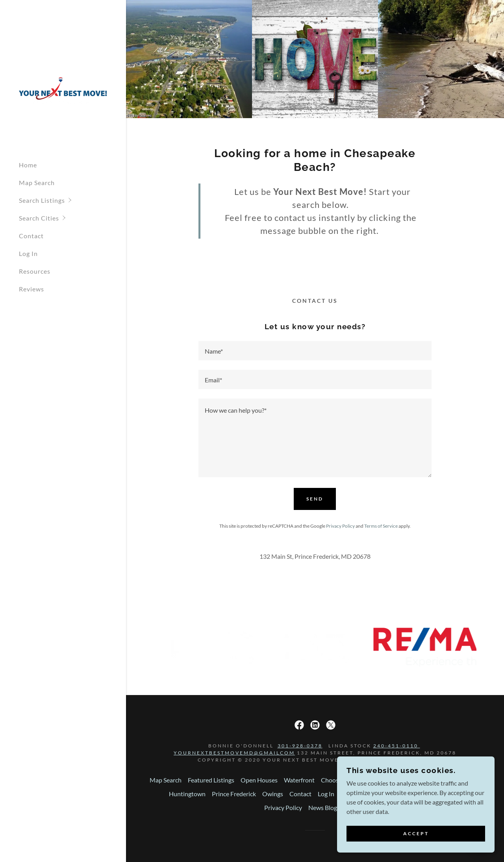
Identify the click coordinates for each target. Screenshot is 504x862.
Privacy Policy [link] (340, 526)
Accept (416, 850)
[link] (63, 90)
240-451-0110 (397, 746)
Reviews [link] (31, 289)
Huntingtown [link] (187, 794)
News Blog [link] (323, 807)
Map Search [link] (37, 183)
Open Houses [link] (259, 780)
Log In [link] (28, 253)
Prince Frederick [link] (234, 794)
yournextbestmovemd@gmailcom (234, 753)
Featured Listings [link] (211, 780)
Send (315, 499)
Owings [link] (273, 794)
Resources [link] (35, 271)
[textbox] (315, 351)
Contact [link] (31, 236)
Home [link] (28, 165)
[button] (72, 200)
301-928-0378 (300, 746)
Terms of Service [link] (381, 526)
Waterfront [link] (299, 780)
